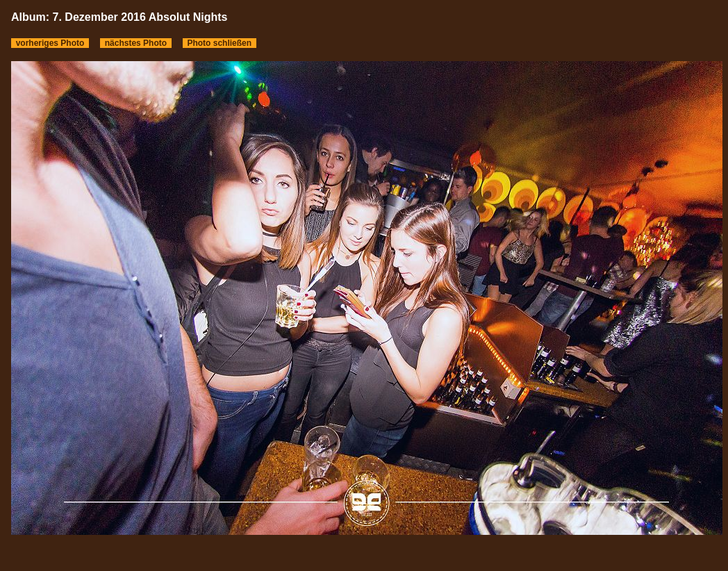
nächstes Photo (136, 43)
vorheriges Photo (50, 43)
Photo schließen (220, 43)
